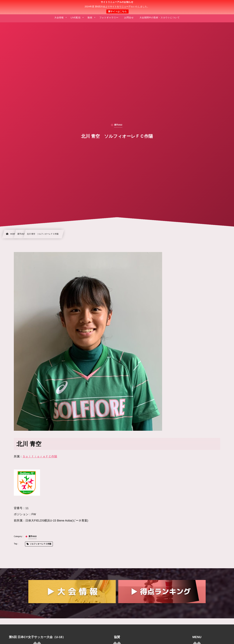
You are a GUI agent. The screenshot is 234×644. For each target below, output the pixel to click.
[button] (225, 5)
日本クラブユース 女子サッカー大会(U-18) (117, 7)
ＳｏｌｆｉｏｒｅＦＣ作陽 (40, 457)
